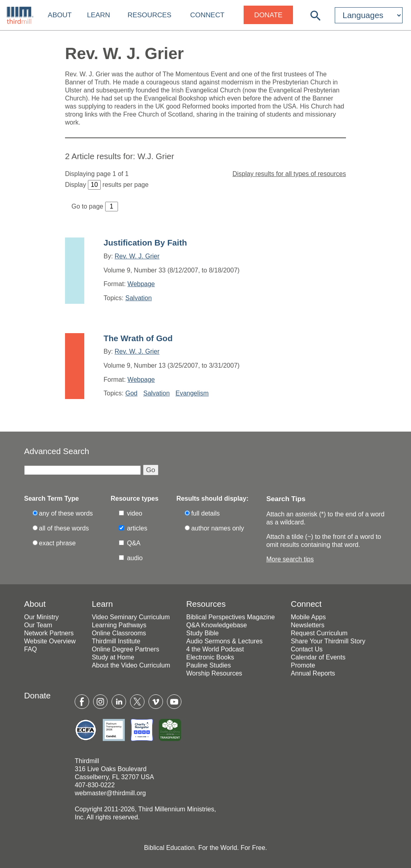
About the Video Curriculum (131, 665)
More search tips (290, 559)
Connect (207, 15)
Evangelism (192, 393)
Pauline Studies (209, 665)
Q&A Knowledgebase (217, 625)
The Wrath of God (138, 338)
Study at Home (113, 657)
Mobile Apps (308, 617)
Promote (303, 665)
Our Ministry (41, 617)
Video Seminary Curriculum (131, 617)
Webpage (141, 284)
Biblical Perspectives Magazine (231, 617)
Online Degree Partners (126, 649)
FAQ (31, 649)
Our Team (38, 625)
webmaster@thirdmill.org (110, 793)
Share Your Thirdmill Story (328, 641)
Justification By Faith (145, 243)
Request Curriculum (319, 633)
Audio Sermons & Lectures (224, 641)
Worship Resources (214, 673)
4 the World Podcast (215, 649)
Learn (99, 15)
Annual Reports (313, 673)
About (60, 15)
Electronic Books (210, 657)
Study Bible (202, 633)
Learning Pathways (119, 625)
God (131, 393)
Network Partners (49, 633)
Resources (150, 15)
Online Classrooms (119, 633)
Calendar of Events (318, 657)
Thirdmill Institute (116, 641)
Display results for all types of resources (289, 174)
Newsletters (308, 625)
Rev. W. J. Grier (137, 256)
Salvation (138, 298)
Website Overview (50, 641)
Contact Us (307, 649)
